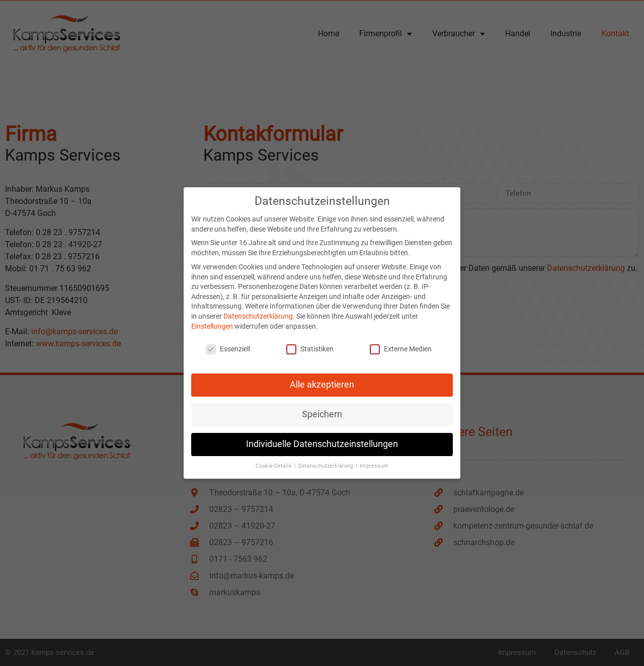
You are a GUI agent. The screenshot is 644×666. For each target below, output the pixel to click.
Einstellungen (212, 321)
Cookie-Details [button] (274, 461)
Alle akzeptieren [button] (322, 380)
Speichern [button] (322, 410)
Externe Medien (401, 345)
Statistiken (310, 345)
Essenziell (228, 345)
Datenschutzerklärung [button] (327, 461)
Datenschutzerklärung (258, 311)
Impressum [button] (374, 461)
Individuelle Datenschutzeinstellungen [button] (322, 439)
